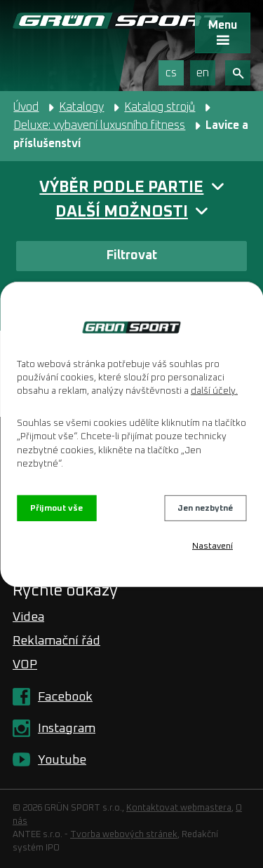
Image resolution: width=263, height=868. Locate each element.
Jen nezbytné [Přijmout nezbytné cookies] (205, 508)
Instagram (67, 729)
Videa (28, 617)
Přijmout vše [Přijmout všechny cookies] (56, 508)
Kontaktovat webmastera (179, 808)
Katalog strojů (160, 107)
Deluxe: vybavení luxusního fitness (99, 125)
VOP (25, 665)
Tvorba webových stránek (124, 835)
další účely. (214, 391)
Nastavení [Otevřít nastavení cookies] (213, 546)
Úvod (26, 107)
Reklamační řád (56, 641)
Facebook (65, 697)
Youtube (62, 760)
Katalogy (81, 107)
